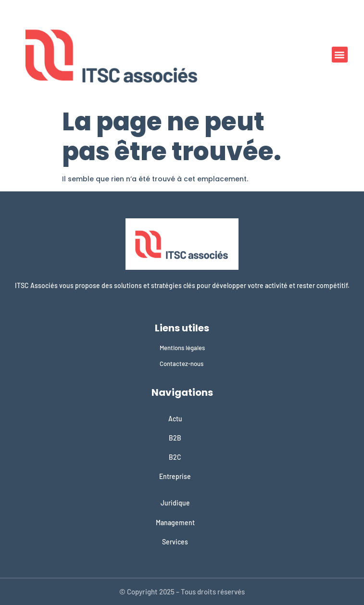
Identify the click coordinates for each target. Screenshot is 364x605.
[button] (340, 55)
